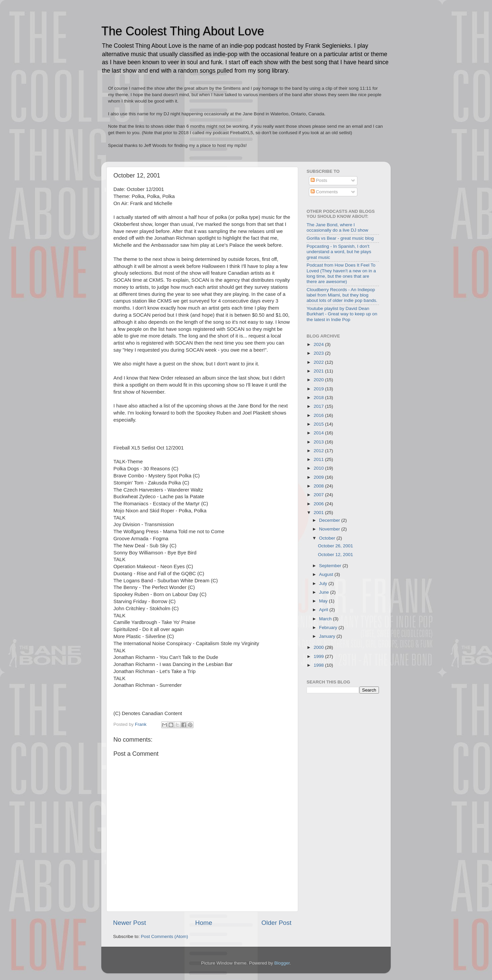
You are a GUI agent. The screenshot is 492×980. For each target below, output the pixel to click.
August (327, 574)
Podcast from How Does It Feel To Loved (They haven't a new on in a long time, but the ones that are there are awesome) (341, 273)
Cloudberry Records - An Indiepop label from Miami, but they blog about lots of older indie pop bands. (342, 295)
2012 (319, 451)
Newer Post (130, 923)
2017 (319, 406)
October (328, 538)
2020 (319, 380)
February (329, 628)
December (330, 520)
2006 (319, 504)
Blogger (282, 963)
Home (204, 923)
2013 (319, 442)
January (328, 636)
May (324, 601)
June (325, 592)
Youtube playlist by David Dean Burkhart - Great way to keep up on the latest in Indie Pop (342, 314)
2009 (319, 477)
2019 (319, 389)
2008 (319, 486)
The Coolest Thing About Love (183, 31)
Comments (324, 192)
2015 (319, 424)
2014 (319, 433)
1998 (319, 665)
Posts (319, 180)
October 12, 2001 (336, 555)
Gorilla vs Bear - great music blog (340, 238)
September (331, 566)
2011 (319, 459)
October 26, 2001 (336, 546)
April (324, 610)
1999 (319, 656)
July (324, 583)
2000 (319, 647)
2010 (319, 468)
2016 (319, 415)
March (326, 619)
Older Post (276, 923)
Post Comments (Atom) (165, 936)
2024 (319, 344)
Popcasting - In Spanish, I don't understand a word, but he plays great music (339, 252)
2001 (319, 513)
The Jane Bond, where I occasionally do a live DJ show (337, 227)
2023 (319, 353)
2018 (319, 398)
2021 (319, 371)
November (330, 529)
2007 (319, 495)
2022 (319, 362)
